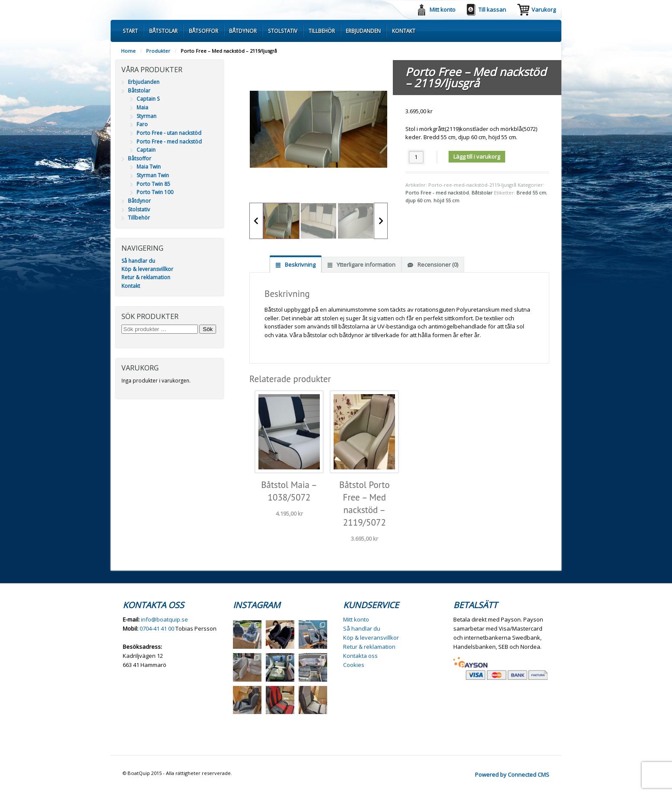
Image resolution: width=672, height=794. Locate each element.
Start (130, 31)
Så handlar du (138, 261)
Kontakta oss (360, 656)
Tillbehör (322, 31)
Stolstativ (283, 31)
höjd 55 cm (446, 200)
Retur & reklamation (146, 277)
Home (128, 51)
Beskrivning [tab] (299, 265)
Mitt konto (443, 10)
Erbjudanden (363, 31)
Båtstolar (163, 31)
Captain (146, 150)
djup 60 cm (418, 200)
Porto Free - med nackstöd (437, 193)
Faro (142, 124)
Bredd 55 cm (531, 193)
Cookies (354, 665)
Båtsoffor (204, 31)
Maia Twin (149, 167)
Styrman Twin (153, 175)
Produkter (158, 51)
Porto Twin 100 (155, 192)
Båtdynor (243, 31)
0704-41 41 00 (157, 628)
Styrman (147, 116)
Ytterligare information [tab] (365, 265)
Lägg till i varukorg (477, 156)
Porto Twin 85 (153, 184)
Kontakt (404, 31)
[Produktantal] (416, 157)
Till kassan (492, 10)
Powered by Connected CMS (512, 775)
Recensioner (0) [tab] (437, 265)
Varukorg (544, 10)
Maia (142, 107)
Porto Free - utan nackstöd (169, 133)
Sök (208, 329)
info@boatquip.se (164, 619)
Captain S (148, 99)
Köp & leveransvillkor (147, 269)
